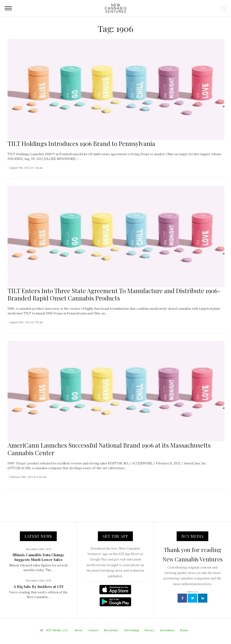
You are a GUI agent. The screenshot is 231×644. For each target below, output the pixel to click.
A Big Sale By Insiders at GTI (38, 587)
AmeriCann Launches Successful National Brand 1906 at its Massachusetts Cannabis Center (109, 449)
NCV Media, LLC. (57, 630)
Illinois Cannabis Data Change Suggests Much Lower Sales (38, 557)
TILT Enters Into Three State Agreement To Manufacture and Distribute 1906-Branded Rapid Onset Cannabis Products (114, 294)
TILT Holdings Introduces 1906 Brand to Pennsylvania (81, 143)
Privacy (149, 630)
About (78, 630)
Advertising (131, 630)
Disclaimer (167, 630)
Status (184, 630)
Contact (93, 630)
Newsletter (111, 630)
